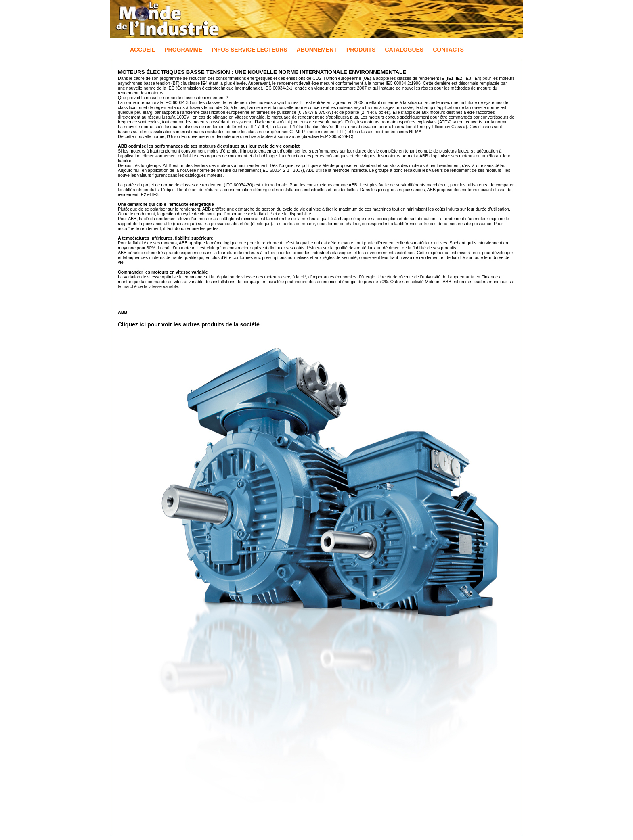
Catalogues (404, 50)
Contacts (448, 50)
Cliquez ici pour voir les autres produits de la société (189, 324)
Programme (183, 50)
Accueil (143, 50)
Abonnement (317, 50)
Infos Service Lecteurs (249, 50)
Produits (361, 50)
